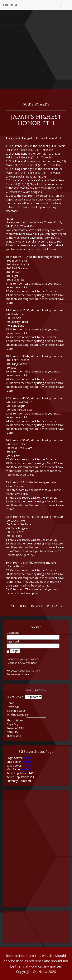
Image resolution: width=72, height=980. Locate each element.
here (34, 663)
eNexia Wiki (14, 736)
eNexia (10, 5)
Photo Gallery (15, 720)
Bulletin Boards (16, 711)
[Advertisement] (36, 50)
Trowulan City (15, 728)
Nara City (12, 732)
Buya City (12, 724)
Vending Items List (18, 714)
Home (10, 703)
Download (13, 707)
